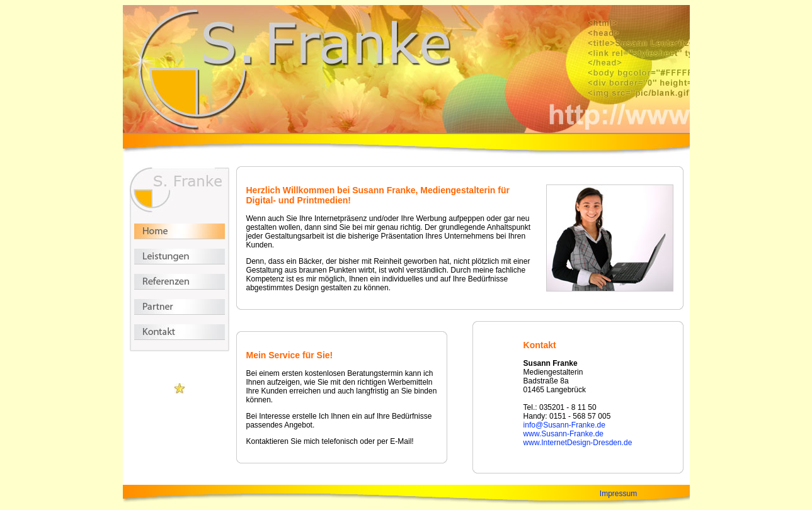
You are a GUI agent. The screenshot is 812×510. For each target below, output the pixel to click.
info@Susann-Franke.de (564, 425)
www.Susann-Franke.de (563, 434)
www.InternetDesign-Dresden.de (578, 443)
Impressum (618, 494)
